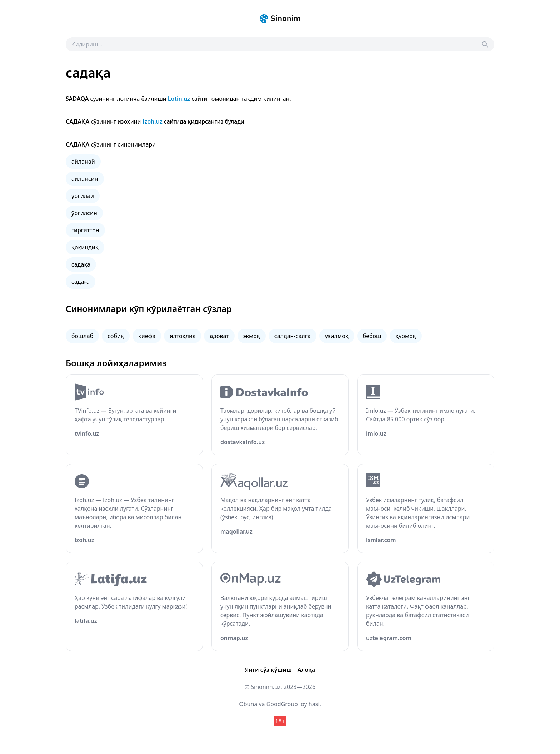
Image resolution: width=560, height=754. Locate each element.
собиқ (116, 336)
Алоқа (306, 670)
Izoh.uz (152, 121)
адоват (219, 336)
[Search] (485, 44)
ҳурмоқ (406, 336)
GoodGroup (282, 704)
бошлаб (82, 336)
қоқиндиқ (85, 247)
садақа (81, 264)
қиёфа (147, 336)
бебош (372, 336)
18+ (280, 721)
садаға (81, 282)
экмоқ (252, 336)
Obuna (248, 704)
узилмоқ (337, 336)
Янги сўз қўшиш (268, 670)
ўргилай (83, 196)
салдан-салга (292, 336)
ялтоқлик (182, 336)
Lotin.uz (179, 99)
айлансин (85, 179)
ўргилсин (84, 213)
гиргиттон (85, 230)
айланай (83, 162)
